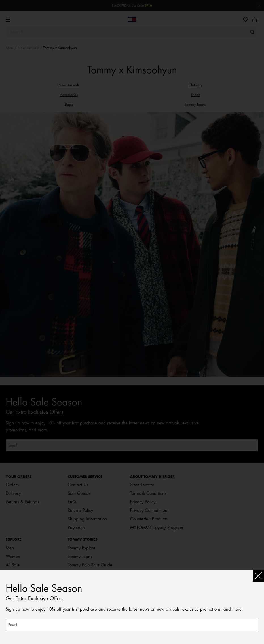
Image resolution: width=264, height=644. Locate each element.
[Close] (258, 576)
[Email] (132, 625)
